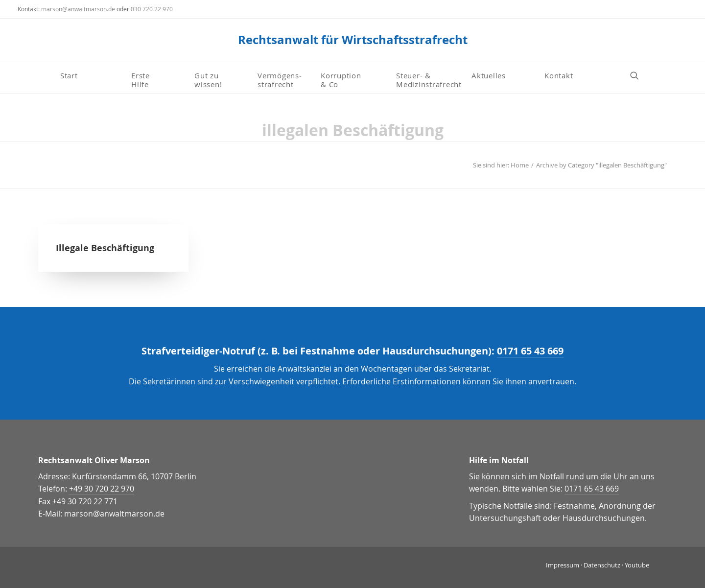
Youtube (637, 565)
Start (69, 75)
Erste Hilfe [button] (142, 79)
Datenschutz (602, 565)
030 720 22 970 (152, 9)
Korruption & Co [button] (341, 79)
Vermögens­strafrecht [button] (280, 79)
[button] (639, 75)
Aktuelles (489, 75)
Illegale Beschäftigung (105, 248)
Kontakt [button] (559, 75)
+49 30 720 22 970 (102, 489)
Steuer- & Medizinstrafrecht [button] (429, 79)
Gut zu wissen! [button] (208, 79)
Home (520, 165)
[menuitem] (92, 75)
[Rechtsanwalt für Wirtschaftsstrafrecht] (353, 40)
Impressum (563, 565)
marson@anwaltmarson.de (78, 9)
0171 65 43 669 (530, 351)
